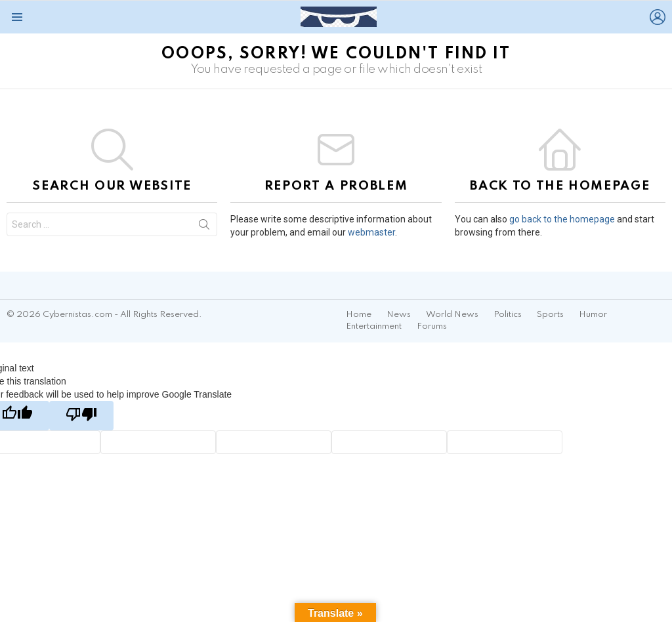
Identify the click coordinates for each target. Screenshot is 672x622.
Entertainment (374, 326)
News (399, 315)
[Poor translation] (81, 416)
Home (359, 315)
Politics (508, 315)
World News (452, 315)
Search (204, 227)
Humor (593, 315)
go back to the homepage (562, 219)
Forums (432, 326)
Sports (550, 315)
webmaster (371, 232)
